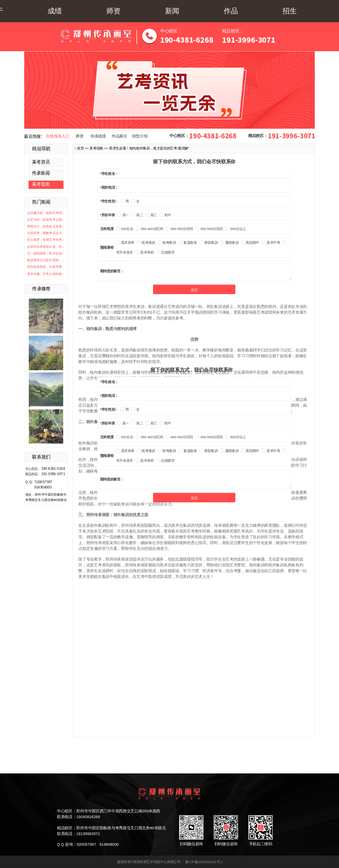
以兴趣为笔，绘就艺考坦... (46, 213)
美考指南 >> (99, 148)
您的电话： (110, 188)
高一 (123, 215)
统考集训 (146, 243)
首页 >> (83, 148)
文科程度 (107, 229)
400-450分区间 (179, 229)
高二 (137, 215)
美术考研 (144, 252)
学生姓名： (110, 174)
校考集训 (167, 243)
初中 (165, 215)
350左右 (125, 229)
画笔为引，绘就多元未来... (46, 226)
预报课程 (107, 248)
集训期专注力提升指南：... (46, 260)
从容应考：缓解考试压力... (46, 233)
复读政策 (188, 243)
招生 (290, 11)
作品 (231, 11)
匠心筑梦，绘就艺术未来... (46, 240)
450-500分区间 (209, 229)
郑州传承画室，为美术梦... (46, 267)
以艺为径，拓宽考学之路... (46, 219)
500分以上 (235, 229)
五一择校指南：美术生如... (46, 253)
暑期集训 (229, 243)
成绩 (55, 11)
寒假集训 (208, 243)
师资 (113, 11)
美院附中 (250, 243)
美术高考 (125, 243)
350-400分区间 (149, 229)
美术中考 (271, 243)
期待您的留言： (112, 271)
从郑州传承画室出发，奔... (46, 246)
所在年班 (108, 215)
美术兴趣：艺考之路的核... (46, 274)
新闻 (172, 11)
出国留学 (165, 252)
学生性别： (110, 201)
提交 (194, 290)
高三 (151, 215)
